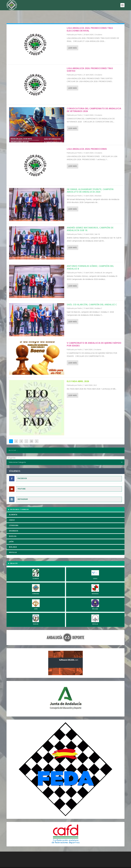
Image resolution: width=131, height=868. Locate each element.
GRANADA (14, 523)
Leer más (73, 40)
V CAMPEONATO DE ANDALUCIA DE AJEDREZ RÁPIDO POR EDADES (94, 336)
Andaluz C (98, 300)
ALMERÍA (13, 507)
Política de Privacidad (58, 865)
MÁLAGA (13, 539)
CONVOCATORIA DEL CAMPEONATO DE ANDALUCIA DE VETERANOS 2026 (94, 102)
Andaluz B (98, 265)
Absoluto (98, 188)
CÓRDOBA (14, 517)
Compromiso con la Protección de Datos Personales (90, 865)
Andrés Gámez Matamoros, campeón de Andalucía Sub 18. (90, 221)
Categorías (11, 450)
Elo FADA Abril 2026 (78, 373)
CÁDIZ (12, 512)
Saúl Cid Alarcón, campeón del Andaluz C (92, 297)
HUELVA (13, 528)
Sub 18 (97, 226)
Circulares (98, 27)
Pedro (80, 27)
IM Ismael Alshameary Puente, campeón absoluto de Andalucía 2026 (90, 183)
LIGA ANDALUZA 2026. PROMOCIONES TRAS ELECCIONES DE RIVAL (90, 21)
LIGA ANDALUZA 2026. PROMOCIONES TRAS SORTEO (90, 62)
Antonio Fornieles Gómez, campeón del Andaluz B (90, 259)
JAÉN (11, 534)
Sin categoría (108, 265)
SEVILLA (13, 544)
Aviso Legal (42, 865)
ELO (95, 377)
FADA (15, 862)
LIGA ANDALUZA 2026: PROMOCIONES (87, 141)
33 (31, 433)
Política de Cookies (28, 865)
